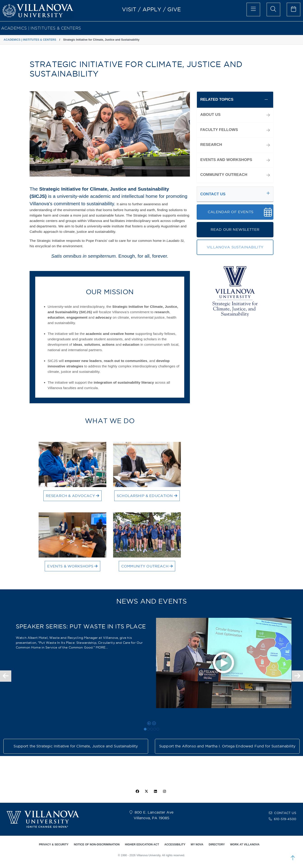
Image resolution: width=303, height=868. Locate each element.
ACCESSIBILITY (175, 845)
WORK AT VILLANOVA (245, 845)
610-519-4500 (285, 819)
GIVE (174, 9)
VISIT (129, 9)
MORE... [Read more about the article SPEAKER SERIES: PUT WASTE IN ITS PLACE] (102, 647)
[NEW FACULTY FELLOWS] (155, 729)
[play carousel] (149, 723)
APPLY (152, 9)
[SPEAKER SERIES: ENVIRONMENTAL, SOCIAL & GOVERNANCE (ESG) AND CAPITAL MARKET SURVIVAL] (148, 729)
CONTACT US (285, 813)
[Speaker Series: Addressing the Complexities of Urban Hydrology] (151, 729)
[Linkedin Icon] (156, 791)
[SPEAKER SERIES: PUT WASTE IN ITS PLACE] (145, 729)
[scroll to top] (293, 858)
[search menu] (273, 9)
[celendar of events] (294, 9)
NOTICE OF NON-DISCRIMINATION (97, 845)
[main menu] (253, 9)
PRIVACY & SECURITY (54, 845)
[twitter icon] (146, 791)
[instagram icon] (165, 791)
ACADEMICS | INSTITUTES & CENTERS (41, 28)
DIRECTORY (217, 845)
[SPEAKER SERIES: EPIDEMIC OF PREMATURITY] (158, 729)
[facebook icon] (137, 791)
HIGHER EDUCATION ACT (142, 845)
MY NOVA (197, 845)
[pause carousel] (154, 723)
